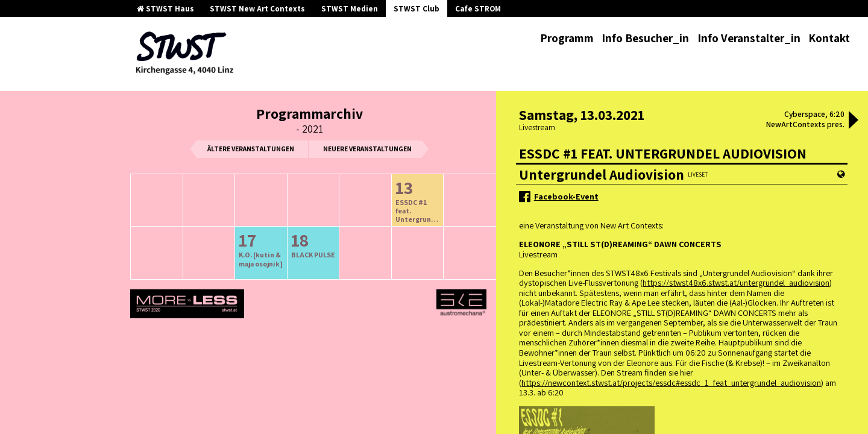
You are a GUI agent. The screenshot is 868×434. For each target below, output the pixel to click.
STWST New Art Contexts (257, 9)
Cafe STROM (478, 9)
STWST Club (417, 9)
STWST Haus (165, 9)
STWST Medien (350, 9)
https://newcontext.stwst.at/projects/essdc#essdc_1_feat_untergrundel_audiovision (671, 382)
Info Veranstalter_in (749, 38)
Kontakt (829, 38)
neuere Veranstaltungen (367, 149)
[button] (854, 121)
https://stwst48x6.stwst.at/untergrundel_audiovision (736, 282)
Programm (567, 38)
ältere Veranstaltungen (251, 149)
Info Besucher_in (645, 38)
